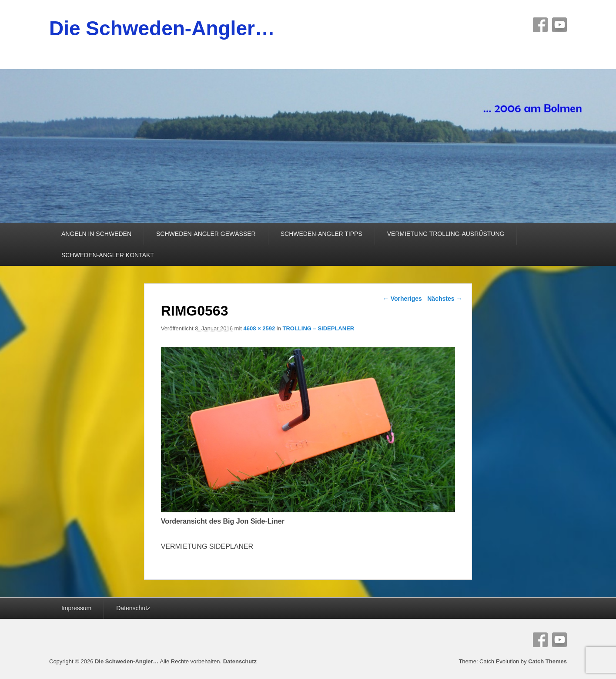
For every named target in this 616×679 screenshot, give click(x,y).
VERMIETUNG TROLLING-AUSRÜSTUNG (446, 234)
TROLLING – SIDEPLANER (319, 328)
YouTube (559, 25)
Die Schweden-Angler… (162, 28)
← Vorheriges (402, 299)
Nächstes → (445, 299)
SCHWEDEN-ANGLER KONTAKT (108, 255)
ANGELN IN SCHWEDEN (96, 234)
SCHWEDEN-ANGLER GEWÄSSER (206, 234)
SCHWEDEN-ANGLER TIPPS (321, 234)
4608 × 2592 (259, 328)
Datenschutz (133, 608)
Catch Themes (547, 661)
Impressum (76, 608)
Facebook (540, 25)
